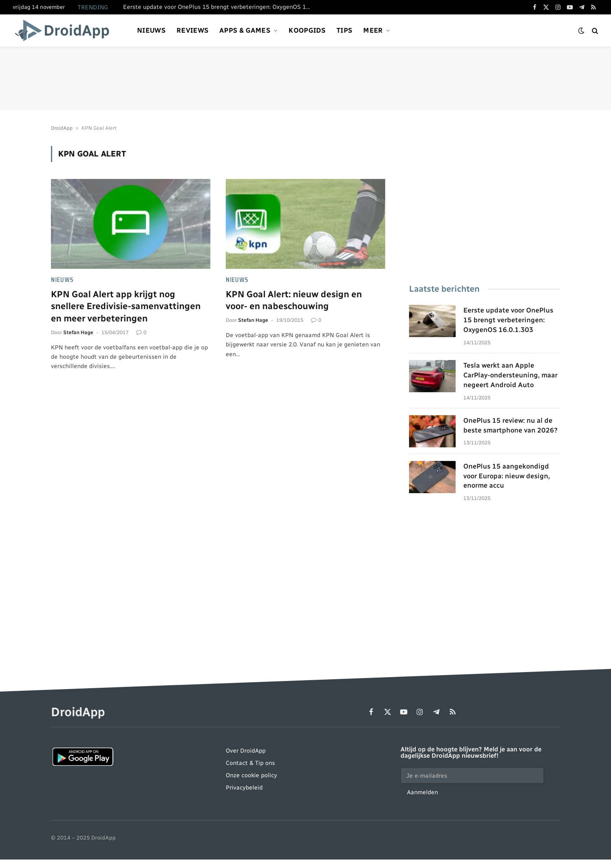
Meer (373, 30)
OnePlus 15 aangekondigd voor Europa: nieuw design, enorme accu (507, 476)
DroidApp (62, 128)
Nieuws (151, 30)
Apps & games (245, 30)
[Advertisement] (305, 78)
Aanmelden (422, 792)
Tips (344, 30)
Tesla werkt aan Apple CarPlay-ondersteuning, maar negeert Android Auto (510, 375)
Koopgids (307, 30)
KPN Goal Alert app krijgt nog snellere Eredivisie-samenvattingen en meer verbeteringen (126, 306)
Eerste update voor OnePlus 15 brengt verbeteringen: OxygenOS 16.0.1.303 (219, 7)
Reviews (192, 30)
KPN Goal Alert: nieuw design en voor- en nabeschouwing (294, 300)
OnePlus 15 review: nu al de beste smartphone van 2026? (510, 425)
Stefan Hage (78, 332)
